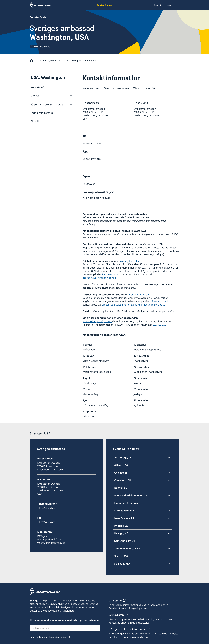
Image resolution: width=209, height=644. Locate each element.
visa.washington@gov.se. (97, 321)
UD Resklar (115, 600)
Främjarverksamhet (42, 113)
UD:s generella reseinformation (128, 629)
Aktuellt (35, 121)
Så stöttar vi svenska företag (47, 104)
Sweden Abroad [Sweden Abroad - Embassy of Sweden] (104, 5)
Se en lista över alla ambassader (48, 637)
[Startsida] (33, 61)
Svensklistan (116, 615)
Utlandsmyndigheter (50, 61)
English (44, 17)
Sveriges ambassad (62, 33)
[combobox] (65, 628)
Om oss (35, 96)
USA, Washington (73, 61)
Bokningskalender (129, 261)
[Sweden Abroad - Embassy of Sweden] (43, 5)
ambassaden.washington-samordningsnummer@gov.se (134, 305)
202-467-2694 (160, 325)
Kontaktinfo (38, 87)
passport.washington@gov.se (99, 278)
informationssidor (112, 274)
